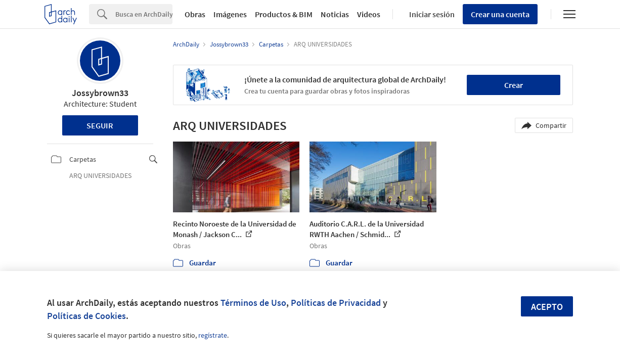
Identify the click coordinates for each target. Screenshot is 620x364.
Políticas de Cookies (86, 316)
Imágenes (230, 14)
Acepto (547, 307)
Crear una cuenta (500, 14)
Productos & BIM (284, 14)
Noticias (335, 14)
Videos (369, 14)
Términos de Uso (253, 303)
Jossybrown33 (100, 93)
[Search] (144, 14)
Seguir (100, 125)
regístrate (213, 335)
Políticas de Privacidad (336, 303)
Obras (195, 14)
